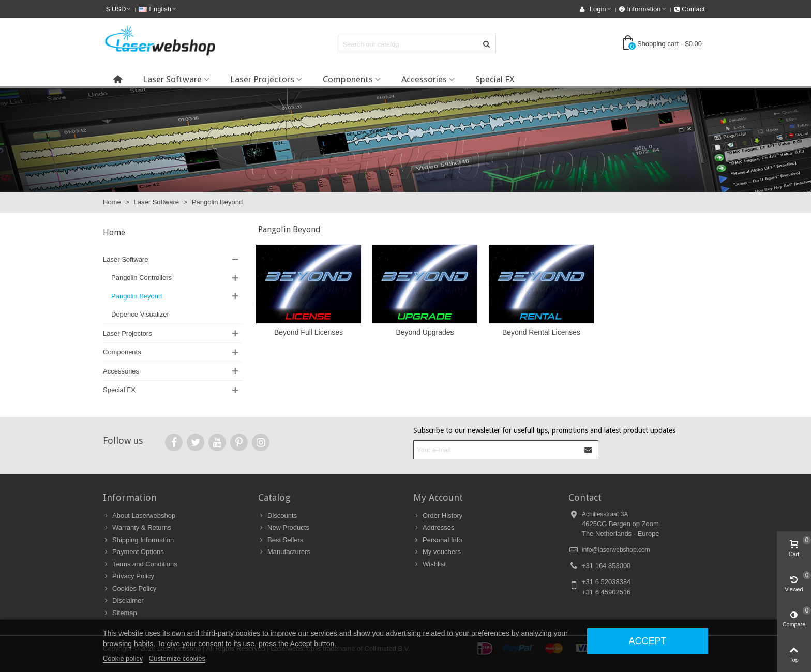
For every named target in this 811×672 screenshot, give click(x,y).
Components (348, 79)
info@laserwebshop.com (616, 550)
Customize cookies (177, 658)
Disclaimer (123, 601)
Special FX (495, 79)
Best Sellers (281, 540)
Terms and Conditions (140, 564)
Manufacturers (284, 552)
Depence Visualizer (140, 314)
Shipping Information (138, 540)
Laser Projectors (262, 79)
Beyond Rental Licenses (541, 332)
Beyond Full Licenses (309, 332)
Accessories (424, 79)
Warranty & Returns (137, 528)
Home (114, 233)
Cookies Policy (130, 589)
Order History (438, 516)
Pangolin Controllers (141, 278)
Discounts (277, 516)
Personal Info (438, 540)
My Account (438, 497)
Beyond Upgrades (425, 332)
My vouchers (437, 552)
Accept (647, 641)
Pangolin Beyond (137, 296)
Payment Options (133, 552)
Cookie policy (123, 658)
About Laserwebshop (139, 516)
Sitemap (120, 613)
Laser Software (172, 79)
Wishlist (430, 564)
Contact (585, 497)
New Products (284, 528)
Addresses (434, 528)
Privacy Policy (129, 576)
